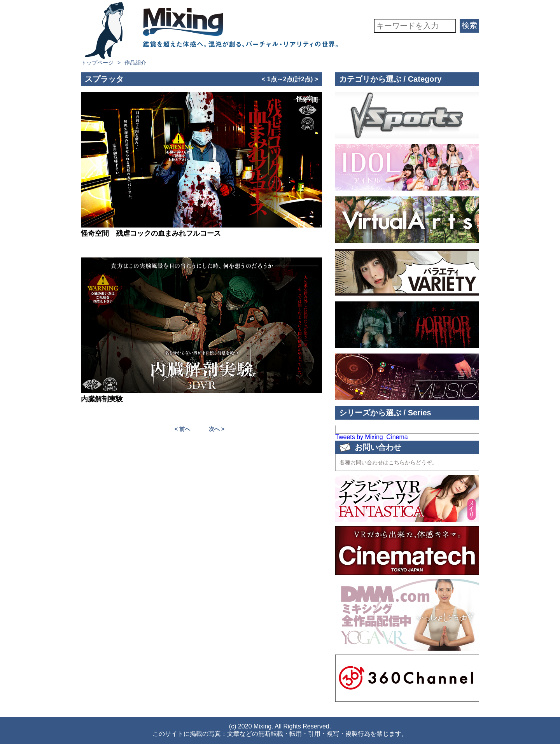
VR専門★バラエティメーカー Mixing (211, 30)
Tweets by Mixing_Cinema (372, 437)
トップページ (97, 63)
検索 (469, 25)
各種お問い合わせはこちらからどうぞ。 (388, 462)
